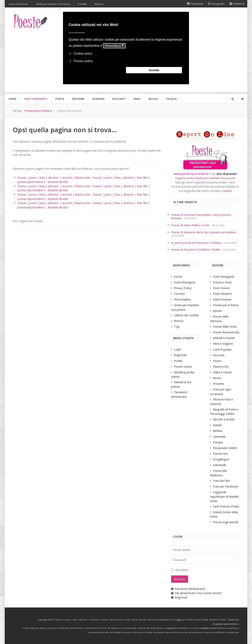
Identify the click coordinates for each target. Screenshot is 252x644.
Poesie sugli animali (226, 522)
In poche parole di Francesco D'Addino (196, 243)
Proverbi (218, 384)
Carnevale (219, 437)
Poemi (217, 361)
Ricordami (182, 570)
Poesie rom (220, 454)
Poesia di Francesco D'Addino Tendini (196, 250)
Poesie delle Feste (225, 327)
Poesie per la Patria (226, 305)
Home (178, 277)
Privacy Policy (183, 288)
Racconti (219, 355)
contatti (227, 191)
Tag (177, 327)
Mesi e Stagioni (223, 344)
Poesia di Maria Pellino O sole (190, 225)
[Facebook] (195, 4)
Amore (217, 311)
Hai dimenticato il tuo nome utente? (197, 593)
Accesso (180, 579)
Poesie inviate (183, 367)
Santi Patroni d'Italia (226, 506)
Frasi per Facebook (225, 486)
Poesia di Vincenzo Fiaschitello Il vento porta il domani (201, 216)
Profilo (178, 361)
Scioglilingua (221, 459)
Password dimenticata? (188, 589)
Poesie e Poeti (222, 282)
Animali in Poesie (224, 338)
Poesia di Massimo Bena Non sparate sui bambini (203, 232)
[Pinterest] (237, 4)
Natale (217, 425)
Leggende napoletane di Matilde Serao (224, 496)
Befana (218, 431)
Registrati (180, 355)
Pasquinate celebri (225, 448)
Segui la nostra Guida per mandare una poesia (205, 178)
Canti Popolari (222, 349)
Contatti (179, 294)
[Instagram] (216, 4)
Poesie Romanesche (226, 332)
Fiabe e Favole (222, 372)
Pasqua (218, 442)
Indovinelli (219, 465)
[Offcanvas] (242, 99)
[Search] (233, 99)
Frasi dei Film (221, 481)
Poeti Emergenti (185, 282)
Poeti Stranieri (222, 299)
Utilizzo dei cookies (186, 315)
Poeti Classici (221, 288)
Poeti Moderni (222, 294)
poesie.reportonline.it (227, 624)
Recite (217, 378)
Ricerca (179, 321)
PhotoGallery (182, 299)
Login (178, 349)
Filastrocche (221, 367)
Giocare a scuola (224, 419)
